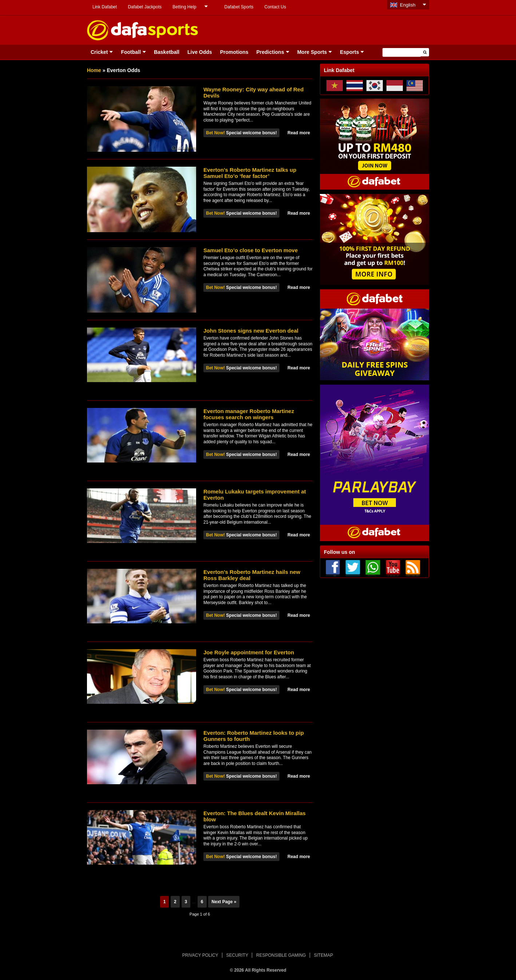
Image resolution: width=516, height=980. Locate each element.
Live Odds (200, 52)
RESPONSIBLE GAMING (281, 955)
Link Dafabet (105, 7)
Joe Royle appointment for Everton (249, 652)
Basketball (167, 52)
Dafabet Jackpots (145, 7)
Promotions (234, 52)
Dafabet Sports (239, 7)
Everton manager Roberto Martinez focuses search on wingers (249, 414)
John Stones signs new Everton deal (251, 331)
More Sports (312, 52)
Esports (349, 52)
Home (94, 70)
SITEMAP (323, 955)
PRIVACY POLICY (200, 955)
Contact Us (275, 7)
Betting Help (184, 7)
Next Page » (224, 902)
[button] (425, 52)
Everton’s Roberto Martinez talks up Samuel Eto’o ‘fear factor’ (250, 173)
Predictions (270, 52)
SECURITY (237, 955)
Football (131, 52)
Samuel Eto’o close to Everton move (251, 250)
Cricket (99, 52)
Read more (299, 133)
